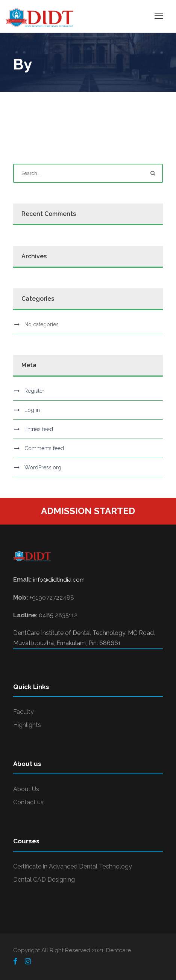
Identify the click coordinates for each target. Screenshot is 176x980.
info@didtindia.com (59, 580)
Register (34, 391)
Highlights (27, 725)
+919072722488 (52, 598)
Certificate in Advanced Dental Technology (73, 866)
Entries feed (39, 429)
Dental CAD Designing (44, 880)
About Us (26, 789)
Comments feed (44, 448)
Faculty (24, 712)
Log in (32, 410)
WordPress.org (43, 467)
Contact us (28, 802)
